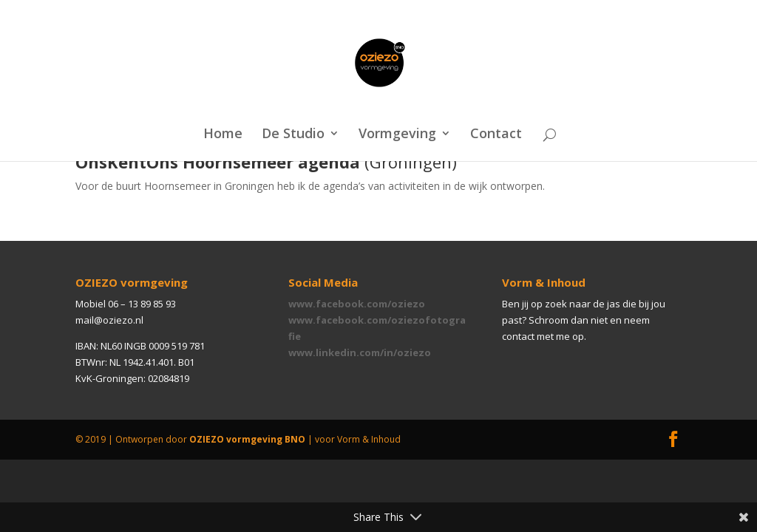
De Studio (293, 135)
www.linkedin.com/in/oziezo (360, 352)
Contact (496, 135)
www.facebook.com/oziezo (357, 304)
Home (223, 135)
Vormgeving (397, 135)
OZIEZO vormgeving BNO (247, 439)
